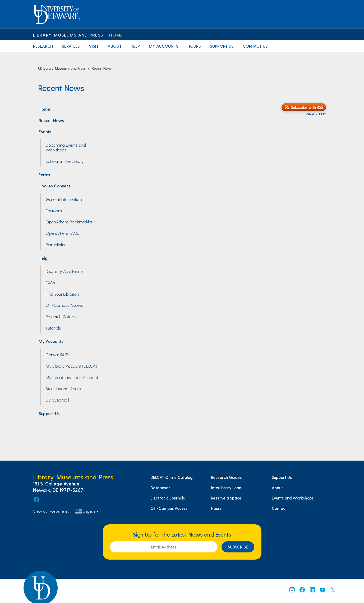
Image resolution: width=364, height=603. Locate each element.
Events (45, 131)
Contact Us (255, 46)
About (115, 46)
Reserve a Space (226, 498)
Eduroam (54, 210)
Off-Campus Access (64, 305)
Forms (44, 174)
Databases (160, 488)
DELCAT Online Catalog (171, 477)
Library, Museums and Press (68, 35)
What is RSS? (316, 114)
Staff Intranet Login (63, 388)
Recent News (51, 120)
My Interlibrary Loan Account (72, 377)
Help (135, 46)
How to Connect (54, 186)
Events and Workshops (293, 498)
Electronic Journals (168, 498)
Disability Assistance (64, 271)
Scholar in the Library (65, 161)
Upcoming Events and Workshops (66, 147)
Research (43, 46)
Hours (194, 46)
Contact (279, 508)
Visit (94, 46)
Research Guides (61, 316)
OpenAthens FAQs (62, 233)
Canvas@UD (57, 354)
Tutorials (53, 328)
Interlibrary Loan (226, 488)
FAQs (50, 282)
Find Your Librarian (62, 294)
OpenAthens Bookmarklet (69, 222)
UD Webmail (57, 400)
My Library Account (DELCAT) (72, 366)
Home (116, 35)
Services (71, 46)
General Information (64, 199)
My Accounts (164, 46)
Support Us (222, 46)
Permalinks (55, 244)
